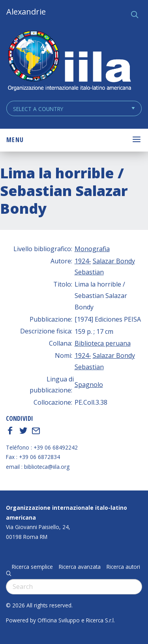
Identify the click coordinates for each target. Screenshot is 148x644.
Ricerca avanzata (80, 567)
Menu (15, 140)
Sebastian (89, 272)
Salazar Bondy (114, 261)
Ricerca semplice (32, 567)
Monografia (92, 249)
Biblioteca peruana (103, 343)
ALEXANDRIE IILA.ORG (69, 62)
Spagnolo (89, 385)
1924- (83, 261)
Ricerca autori (123, 567)
